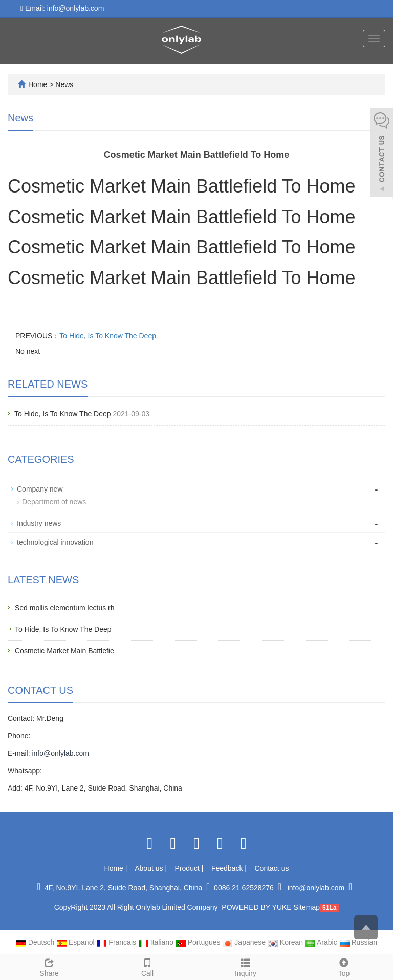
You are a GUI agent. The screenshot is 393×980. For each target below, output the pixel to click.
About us (150, 868)
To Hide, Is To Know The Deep (108, 336)
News (64, 84)
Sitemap (307, 907)
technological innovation (55, 542)
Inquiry (246, 966)
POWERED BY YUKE (257, 907)
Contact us (272, 868)
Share (49, 966)
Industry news (39, 523)
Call (147, 966)
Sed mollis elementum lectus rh (65, 608)
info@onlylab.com (60, 753)
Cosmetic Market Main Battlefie (64, 651)
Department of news (54, 502)
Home (38, 84)
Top (344, 966)
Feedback (228, 868)
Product (188, 868)
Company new (40, 489)
